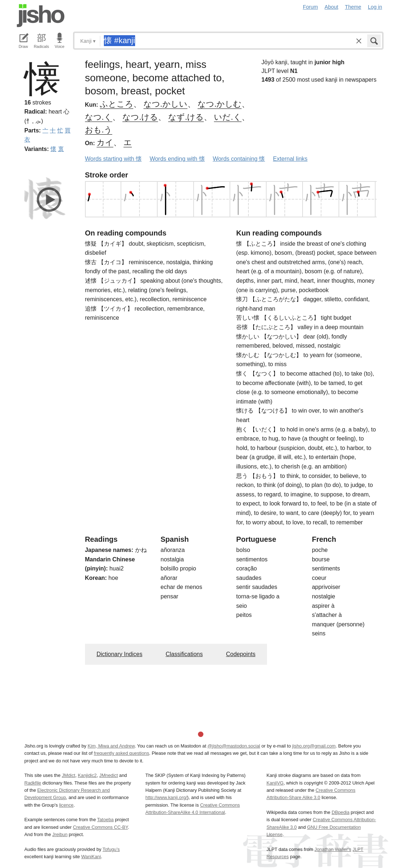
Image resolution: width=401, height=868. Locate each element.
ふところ (117, 104)
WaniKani (91, 857)
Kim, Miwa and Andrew (111, 746)
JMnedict (108, 775)
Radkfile (33, 783)
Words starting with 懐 (113, 159)
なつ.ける (140, 117)
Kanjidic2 (87, 775)
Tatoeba (105, 820)
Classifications (184, 654)
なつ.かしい (165, 104)
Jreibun (60, 834)
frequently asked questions (121, 753)
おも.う (99, 130)
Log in (375, 7)
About (332, 7)
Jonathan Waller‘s (333, 849)
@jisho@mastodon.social (234, 746)
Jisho (41, 16)
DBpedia (341, 812)
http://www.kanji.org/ (166, 797)
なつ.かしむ (220, 104)
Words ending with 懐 (177, 159)
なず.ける (186, 117)
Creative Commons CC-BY (100, 827)
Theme (353, 7)
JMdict (68, 775)
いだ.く (228, 117)
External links (290, 159)
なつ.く (99, 117)
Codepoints (241, 654)
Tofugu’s (111, 849)
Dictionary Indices (120, 654)
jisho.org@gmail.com (314, 746)
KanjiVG (275, 783)
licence (66, 805)
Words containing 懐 (239, 159)
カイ (105, 142)
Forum (311, 7)
